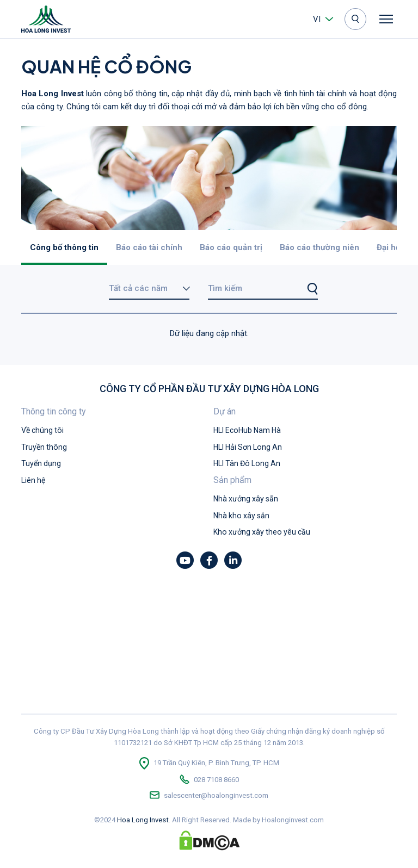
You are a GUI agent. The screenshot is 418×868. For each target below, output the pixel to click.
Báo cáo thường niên (319, 247)
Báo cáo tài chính (149, 247)
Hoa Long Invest (143, 820)
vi (317, 19)
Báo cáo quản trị (231, 247)
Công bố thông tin (64, 247)
